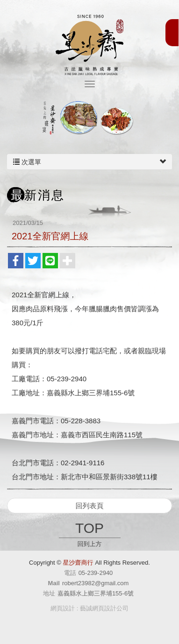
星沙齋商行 (89, 44)
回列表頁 (90, 506)
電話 (70, 573)
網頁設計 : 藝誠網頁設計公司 (89, 608)
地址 (49, 593)
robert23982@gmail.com (96, 583)
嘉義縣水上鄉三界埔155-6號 (96, 593)
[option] (89, 118)
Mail (54, 583)
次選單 (89, 162)
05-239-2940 (96, 573)
